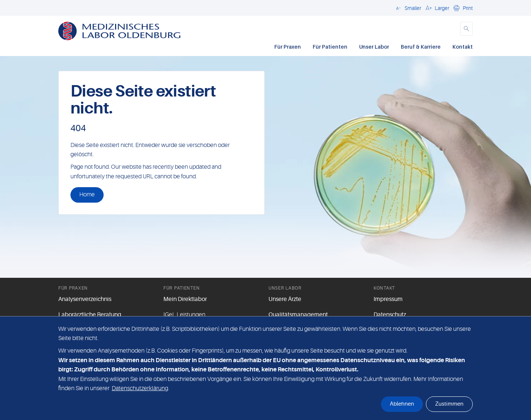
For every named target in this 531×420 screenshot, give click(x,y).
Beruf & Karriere (421, 47)
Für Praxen (288, 47)
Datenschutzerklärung (140, 388)
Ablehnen (402, 404)
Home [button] (87, 195)
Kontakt (463, 47)
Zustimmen (449, 404)
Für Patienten (330, 47)
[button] (407, 8)
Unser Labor (374, 47)
